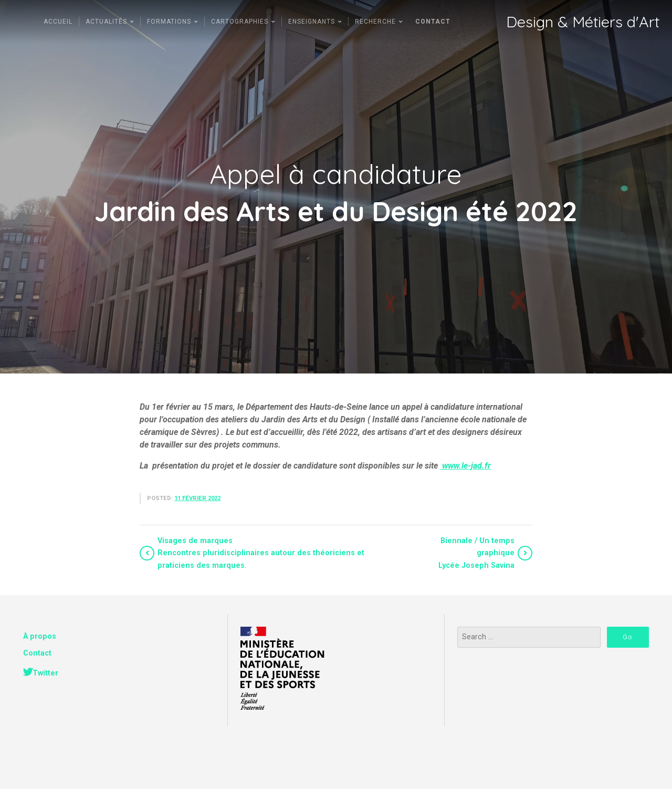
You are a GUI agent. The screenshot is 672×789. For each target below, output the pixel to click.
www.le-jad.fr (465, 466)
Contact (37, 653)
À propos (40, 636)
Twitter (45, 673)
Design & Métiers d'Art (583, 22)
